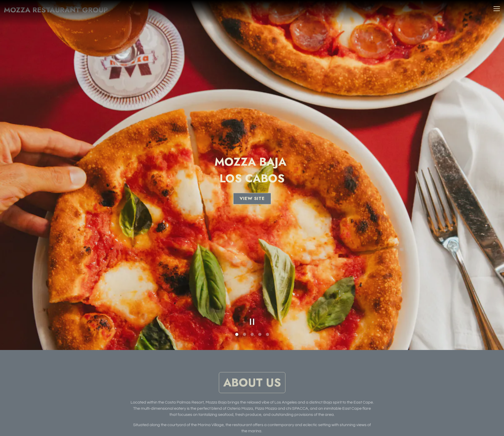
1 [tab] (237, 321)
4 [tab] (260, 321)
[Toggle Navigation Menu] (497, 9)
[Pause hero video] (252, 308)
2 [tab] (244, 321)
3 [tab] (252, 321)
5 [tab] (267, 321)
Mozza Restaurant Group (56, 10)
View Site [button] (252, 192)
